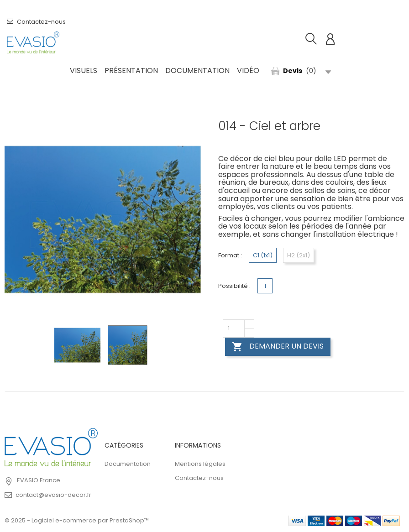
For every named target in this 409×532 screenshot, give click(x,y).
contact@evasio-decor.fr (53, 495)
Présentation (131, 70)
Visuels (84, 70)
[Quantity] (234, 329)
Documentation (197, 70)
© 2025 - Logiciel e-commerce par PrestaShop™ (77, 520)
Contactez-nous (36, 22)
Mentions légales (200, 464)
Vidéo (248, 70)
